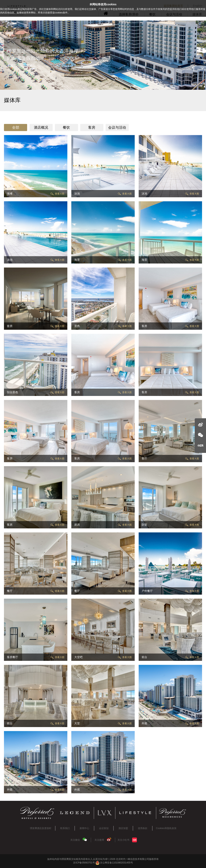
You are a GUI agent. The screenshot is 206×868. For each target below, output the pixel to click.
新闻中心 (84, 828)
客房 (92, 128)
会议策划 (104, 828)
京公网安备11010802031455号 (114, 863)
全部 (16, 128)
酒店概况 (41, 128)
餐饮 (66, 128)
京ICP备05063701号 (84, 863)
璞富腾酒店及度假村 (41, 828)
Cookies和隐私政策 (166, 828)
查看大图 (60, 194)
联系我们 (65, 828)
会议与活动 (117, 128)
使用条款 (143, 828)
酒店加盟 (123, 828)
